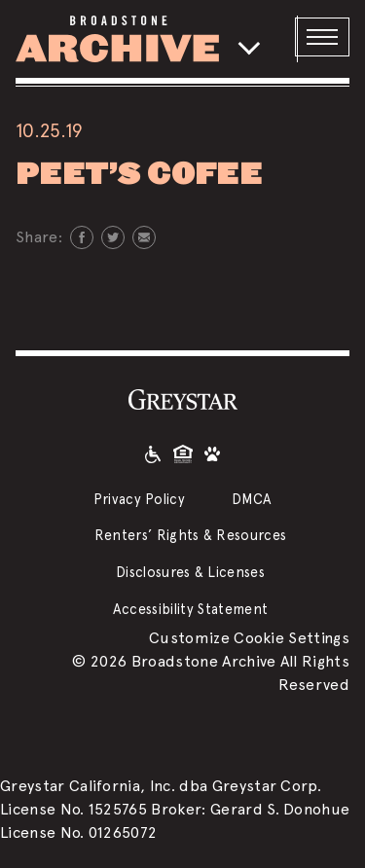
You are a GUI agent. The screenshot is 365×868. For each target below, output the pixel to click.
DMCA (252, 499)
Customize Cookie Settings (249, 638)
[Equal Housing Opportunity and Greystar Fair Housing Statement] (183, 453)
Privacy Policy (139, 499)
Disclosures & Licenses (190, 572)
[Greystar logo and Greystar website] (183, 399)
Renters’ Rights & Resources (191, 535)
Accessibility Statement (190, 609)
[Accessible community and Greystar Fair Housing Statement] (153, 453)
